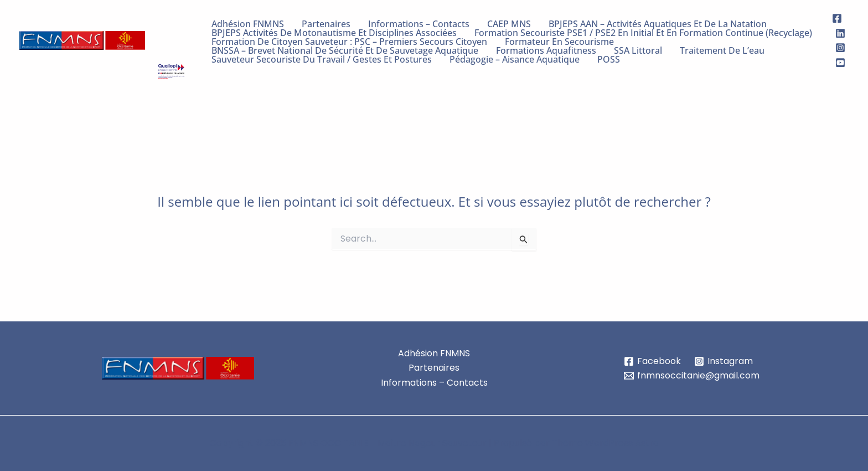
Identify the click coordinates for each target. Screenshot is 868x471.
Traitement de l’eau (722, 50)
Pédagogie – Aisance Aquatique (515, 59)
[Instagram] (840, 48)
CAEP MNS (509, 24)
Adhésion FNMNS (248, 24)
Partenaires (326, 24)
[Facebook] (837, 18)
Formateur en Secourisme (559, 42)
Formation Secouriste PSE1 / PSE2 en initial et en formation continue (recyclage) (643, 33)
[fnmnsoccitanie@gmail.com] (692, 376)
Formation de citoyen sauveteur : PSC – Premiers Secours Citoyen (349, 42)
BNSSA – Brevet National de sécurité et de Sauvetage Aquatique (345, 50)
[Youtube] (840, 63)
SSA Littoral (638, 50)
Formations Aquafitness (546, 50)
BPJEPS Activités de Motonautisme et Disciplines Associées (334, 33)
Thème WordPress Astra (605, 443)
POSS (609, 59)
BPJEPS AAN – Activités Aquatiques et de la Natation (658, 24)
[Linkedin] (840, 33)
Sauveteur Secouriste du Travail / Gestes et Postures (322, 59)
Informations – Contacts (419, 24)
